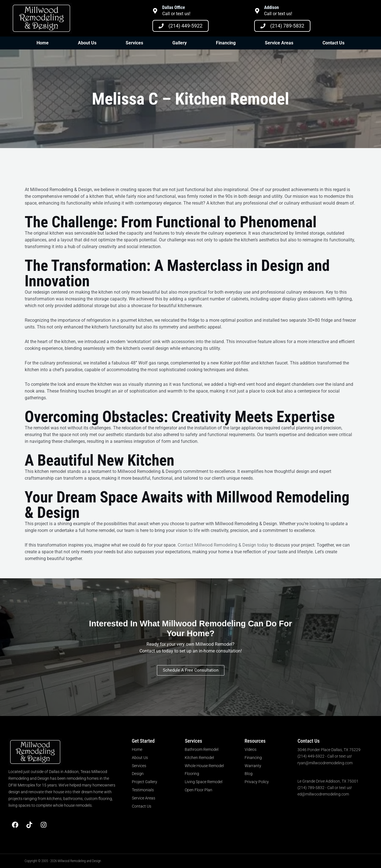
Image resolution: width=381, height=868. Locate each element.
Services (134, 43)
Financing (226, 43)
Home (43, 43)
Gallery (180, 43)
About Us (87, 43)
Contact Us (333, 43)
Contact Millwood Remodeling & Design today (223, 545)
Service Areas (279, 43)
